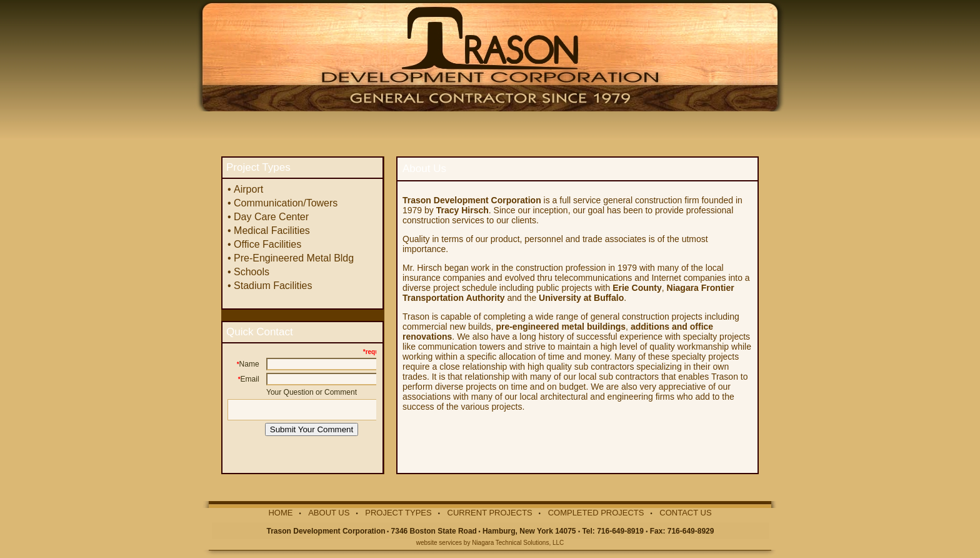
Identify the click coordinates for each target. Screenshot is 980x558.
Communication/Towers (286, 203)
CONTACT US (685, 513)
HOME (280, 513)
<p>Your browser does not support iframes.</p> (301, 403)
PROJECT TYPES (398, 513)
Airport (248, 189)
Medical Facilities (272, 231)
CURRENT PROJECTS (490, 513)
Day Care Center (271, 217)
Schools (252, 272)
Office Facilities (267, 244)
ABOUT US (329, 513)
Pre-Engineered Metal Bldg (294, 258)
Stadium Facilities (273, 286)
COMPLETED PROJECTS (596, 513)
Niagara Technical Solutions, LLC (518, 543)
